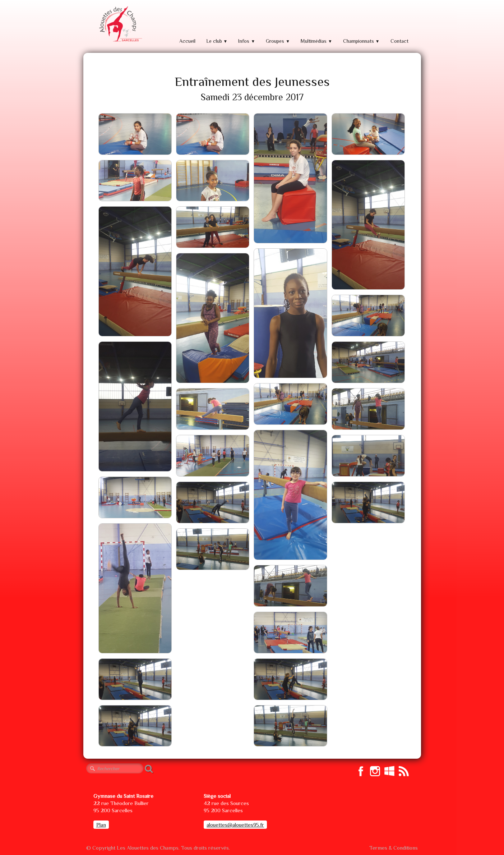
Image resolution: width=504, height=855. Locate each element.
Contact (399, 41)
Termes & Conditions (394, 848)
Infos (247, 41)
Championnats (361, 41)
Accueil (187, 41)
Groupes (278, 41)
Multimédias (316, 41)
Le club (217, 41)
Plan (101, 825)
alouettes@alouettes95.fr (235, 825)
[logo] (120, 24)
